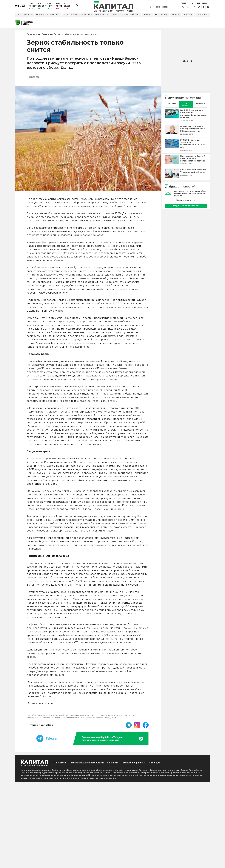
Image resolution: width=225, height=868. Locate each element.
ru (183, 7)
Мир (115, 15)
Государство (70, 15)
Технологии (86, 15)
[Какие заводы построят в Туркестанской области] (172, 174)
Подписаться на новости (186, 207)
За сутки (172, 104)
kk (188, 7)
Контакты (115, 764)
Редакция (159, 764)
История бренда (131, 15)
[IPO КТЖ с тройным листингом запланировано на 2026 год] (172, 146)
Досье (175, 15)
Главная (32, 35)
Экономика (42, 15)
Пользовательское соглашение (88, 764)
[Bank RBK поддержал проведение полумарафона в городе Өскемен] (172, 116)
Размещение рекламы (137, 764)
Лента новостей (24, 15)
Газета (45, 35)
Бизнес (148, 15)
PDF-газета (60, 764)
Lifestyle (187, 15)
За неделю (186, 105)
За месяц (200, 104)
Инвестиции (101, 15)
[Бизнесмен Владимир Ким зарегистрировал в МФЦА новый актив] (172, 131)
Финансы (55, 15)
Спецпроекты (202, 15)
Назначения (162, 15)
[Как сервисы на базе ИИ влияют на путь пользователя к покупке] (172, 161)
